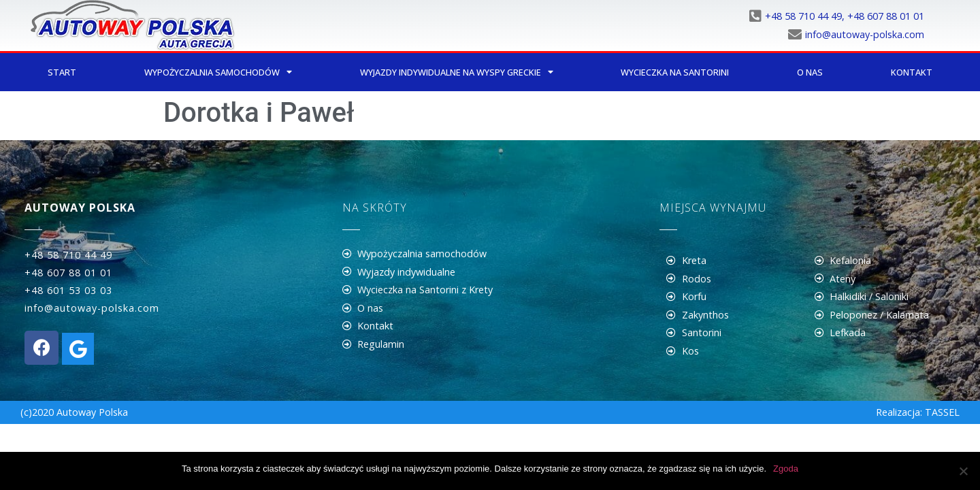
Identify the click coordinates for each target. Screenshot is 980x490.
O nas (810, 72)
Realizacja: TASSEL (918, 412)
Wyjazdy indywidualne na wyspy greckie (457, 72)
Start (62, 72)
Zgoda (786, 469)
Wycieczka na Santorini (675, 72)
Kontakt (912, 72)
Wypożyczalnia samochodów (218, 72)
